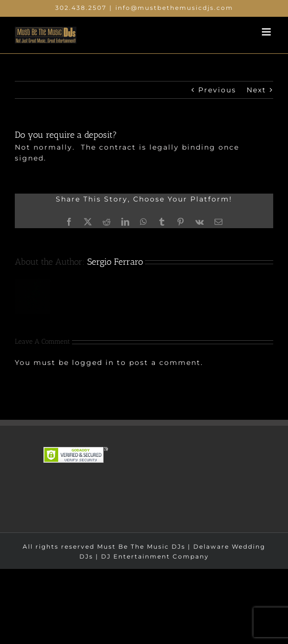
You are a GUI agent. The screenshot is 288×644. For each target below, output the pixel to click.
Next (256, 90)
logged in (93, 362)
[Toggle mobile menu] (268, 32)
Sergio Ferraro (115, 262)
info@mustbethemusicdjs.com (174, 8)
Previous (217, 90)
